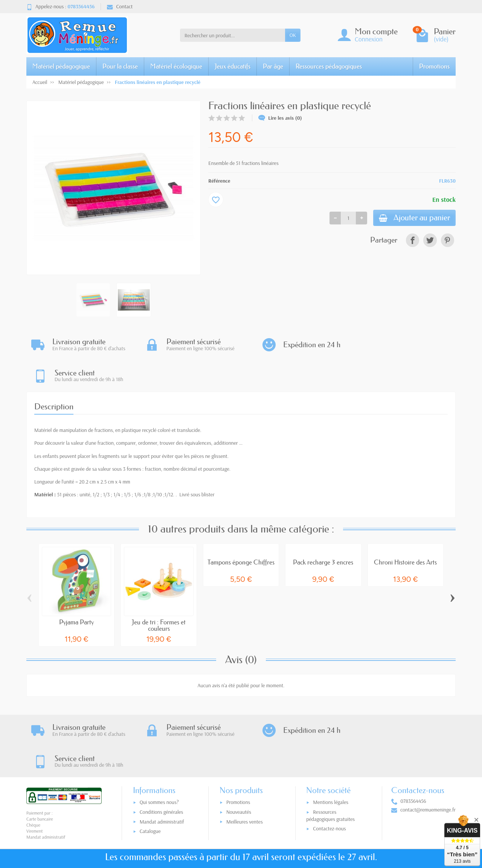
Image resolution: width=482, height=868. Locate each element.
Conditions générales (162, 751)
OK (293, 35)
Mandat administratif (162, 760)
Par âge (273, 66)
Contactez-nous (329, 767)
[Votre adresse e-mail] (225, 821)
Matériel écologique (176, 66)
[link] (413, 241)
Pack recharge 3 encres (323, 531)
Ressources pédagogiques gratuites (330, 754)
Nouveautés (239, 751)
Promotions (434, 66)
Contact (120, 6)
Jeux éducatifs (233, 66)
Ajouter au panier (413, 218)
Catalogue (150, 770)
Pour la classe (120, 66)
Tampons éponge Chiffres (241, 531)
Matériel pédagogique (61, 66)
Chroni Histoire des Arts (405, 531)
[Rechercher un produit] (233, 35)
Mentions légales (331, 741)
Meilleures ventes (245, 760)
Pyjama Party (76, 591)
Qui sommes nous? (159, 741)
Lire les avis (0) (280, 118)
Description (54, 375)
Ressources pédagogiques (329, 66)
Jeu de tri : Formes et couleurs (159, 594)
